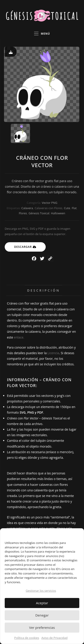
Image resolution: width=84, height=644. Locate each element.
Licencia (53, 353)
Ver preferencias (42, 627)
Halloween (58, 213)
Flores (23, 213)
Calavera (27, 208)
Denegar (42, 615)
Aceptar (42, 603)
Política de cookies (27, 638)
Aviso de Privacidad (55, 638)
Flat (74, 208)
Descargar (23, 247)
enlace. (19, 337)
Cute (67, 208)
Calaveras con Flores (48, 208)
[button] (77, 534)
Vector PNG (49, 203)
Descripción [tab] (44, 290)
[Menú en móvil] (42, 34)
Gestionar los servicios (41, 591)
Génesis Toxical (39, 213)
